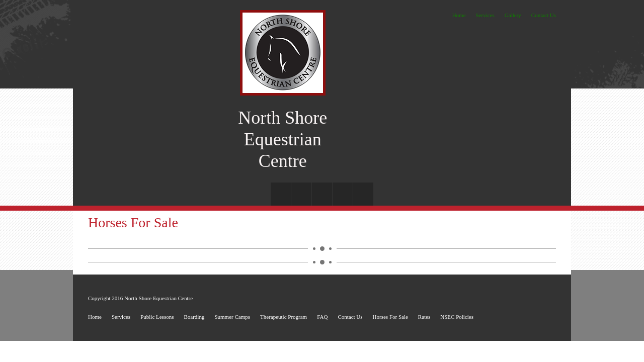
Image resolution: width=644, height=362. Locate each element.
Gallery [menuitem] (513, 15)
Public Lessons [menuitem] (157, 317)
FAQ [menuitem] (322, 317)
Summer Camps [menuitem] (232, 317)
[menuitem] (281, 194)
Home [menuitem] (459, 15)
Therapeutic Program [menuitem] (284, 317)
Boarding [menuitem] (194, 317)
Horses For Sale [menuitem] (390, 317)
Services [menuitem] (485, 15)
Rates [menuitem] (424, 317)
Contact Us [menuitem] (544, 15)
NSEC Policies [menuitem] (457, 317)
